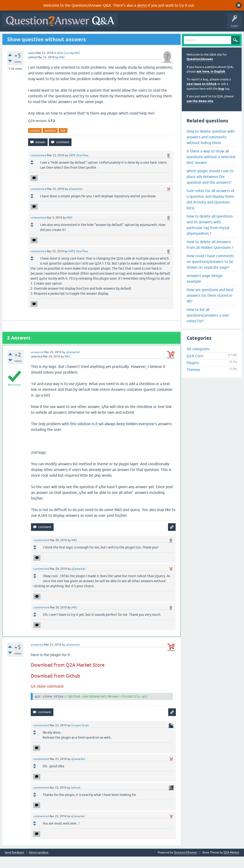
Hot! (48, 37)
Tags (84, 37)
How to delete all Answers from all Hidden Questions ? (210, 256)
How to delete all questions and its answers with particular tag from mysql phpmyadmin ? (210, 236)
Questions (31, 37)
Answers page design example (205, 290)
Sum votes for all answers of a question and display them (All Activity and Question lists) (211, 211)
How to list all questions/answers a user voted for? (208, 327)
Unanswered (66, 37)
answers (35, 142)
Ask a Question (119, 37)
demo (142, 5)
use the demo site (200, 112)
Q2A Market (231, 864)
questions (50, 142)
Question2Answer (200, 71)
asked (32, 64)
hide (63, 142)
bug (221, 100)
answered (37, 364)
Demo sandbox (39, 864)
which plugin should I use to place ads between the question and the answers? (210, 188)
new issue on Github (202, 96)
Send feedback (14, 864)
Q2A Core (64, 64)
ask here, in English (211, 83)
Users (99, 37)
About (151, 37)
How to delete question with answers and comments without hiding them (211, 148)
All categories (198, 361)
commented (38, 167)
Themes (193, 381)
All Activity (12, 37)
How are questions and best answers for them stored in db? (210, 307)
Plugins (193, 374)
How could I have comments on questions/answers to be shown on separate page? (210, 273)
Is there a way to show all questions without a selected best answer (211, 168)
